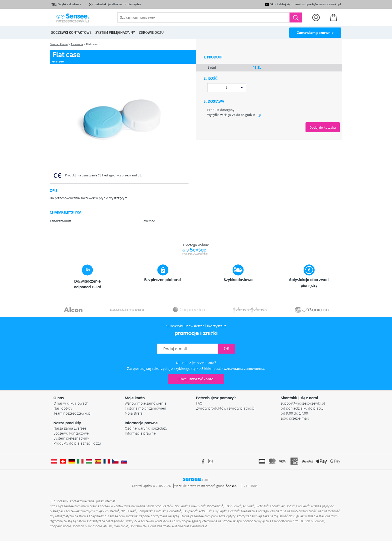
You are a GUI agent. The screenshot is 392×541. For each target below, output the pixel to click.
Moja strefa (134, 413)
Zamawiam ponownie (315, 32)
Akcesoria (77, 44)
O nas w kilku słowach (71, 403)
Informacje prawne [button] (141, 423)
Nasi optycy (63, 408)
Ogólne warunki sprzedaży (146, 428)
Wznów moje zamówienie (146, 403)
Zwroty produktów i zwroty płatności (226, 408)
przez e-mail (299, 418)
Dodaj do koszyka (323, 127)
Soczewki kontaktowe (71, 433)
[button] (89, 398)
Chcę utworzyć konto (196, 379)
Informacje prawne (140, 433)
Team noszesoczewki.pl (72, 413)
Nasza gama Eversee (70, 428)
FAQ (199, 403)
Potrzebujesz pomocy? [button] (216, 398)
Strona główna (59, 44)
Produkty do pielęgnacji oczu (77, 443)
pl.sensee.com (115, 516)
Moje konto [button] (135, 398)
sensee (196, 479)
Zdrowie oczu (151, 32)
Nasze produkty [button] (67, 423)
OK (226, 348)
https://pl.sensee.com (65, 506)
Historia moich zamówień (145, 408)
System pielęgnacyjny (71, 438)
